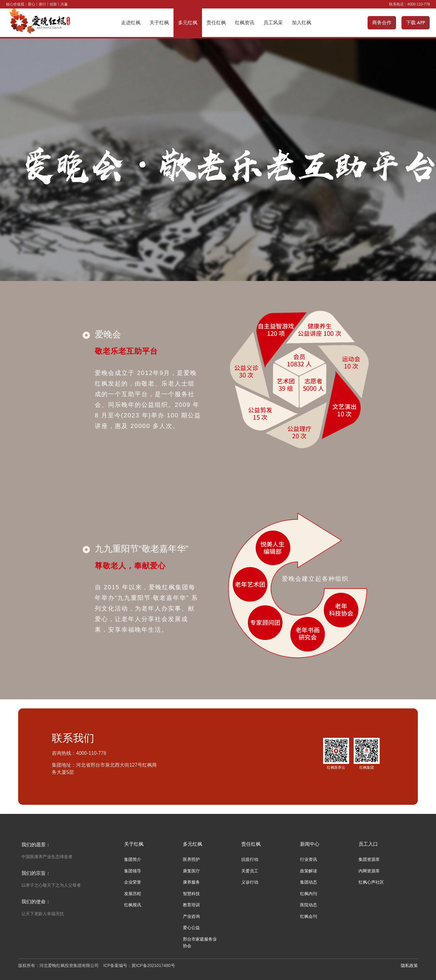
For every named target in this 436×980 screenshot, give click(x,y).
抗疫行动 (250, 859)
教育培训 (191, 905)
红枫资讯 (245, 23)
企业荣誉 (133, 882)
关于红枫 (159, 23)
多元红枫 (188, 23)
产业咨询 (191, 916)
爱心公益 (191, 928)
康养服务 (191, 882)
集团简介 (133, 859)
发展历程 (133, 894)
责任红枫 (216, 23)
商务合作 (382, 23)
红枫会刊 (309, 916)
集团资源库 (369, 859)
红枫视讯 (133, 905)
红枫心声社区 (371, 882)
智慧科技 (191, 894)
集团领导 (133, 871)
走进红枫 (131, 23)
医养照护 (191, 859)
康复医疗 (191, 871)
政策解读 (309, 871)
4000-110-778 (419, 4)
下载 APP (416, 23)
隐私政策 (409, 965)
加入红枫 (302, 23)
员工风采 (273, 23)
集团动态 (309, 882)
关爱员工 (250, 871)
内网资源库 (369, 871)
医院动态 (309, 905)
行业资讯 (309, 859)
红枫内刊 (309, 894)
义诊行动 (250, 882)
